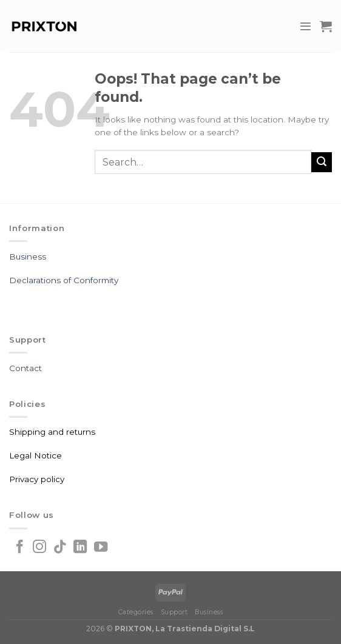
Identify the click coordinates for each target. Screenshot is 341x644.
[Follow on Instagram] (39, 548)
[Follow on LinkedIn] (80, 548)
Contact (25, 368)
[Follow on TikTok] (60, 548)
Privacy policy (37, 479)
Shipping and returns (52, 432)
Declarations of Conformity (64, 280)
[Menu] (305, 26)
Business (28, 257)
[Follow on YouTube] (101, 548)
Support (174, 612)
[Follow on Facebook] (19, 548)
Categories (136, 612)
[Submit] (322, 162)
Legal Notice (35, 455)
